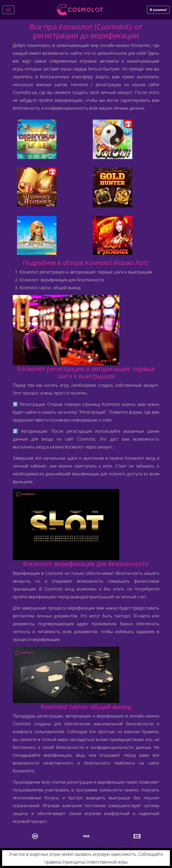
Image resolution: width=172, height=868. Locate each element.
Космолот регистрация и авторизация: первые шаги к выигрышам (86, 272)
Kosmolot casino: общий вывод (50, 288)
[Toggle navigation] (8, 10)
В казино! (158, 10)
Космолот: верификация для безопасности (62, 280)
